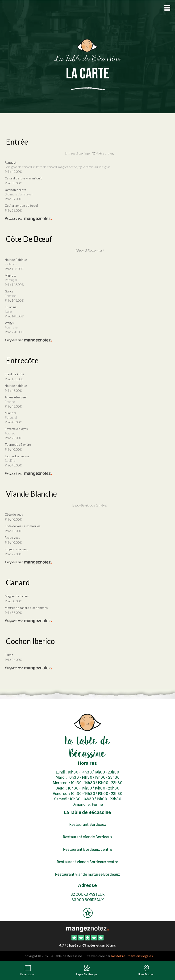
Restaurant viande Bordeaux (87, 837)
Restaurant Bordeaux (88, 824)
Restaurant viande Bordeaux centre (87, 862)
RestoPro (118, 956)
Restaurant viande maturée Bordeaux (87, 874)
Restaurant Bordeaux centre (88, 849)
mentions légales (140, 956)
